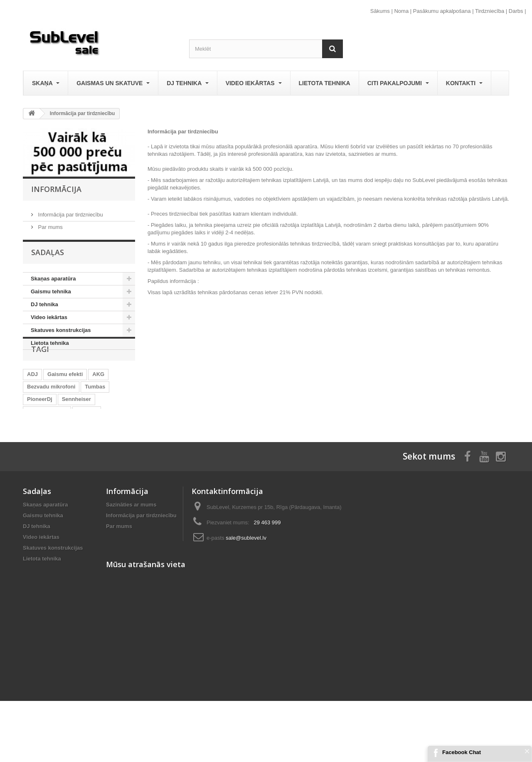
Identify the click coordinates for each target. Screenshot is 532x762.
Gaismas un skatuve (113, 83)
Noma (401, 11)
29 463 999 (267, 574)
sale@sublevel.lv (246, 589)
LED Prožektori (46, 453)
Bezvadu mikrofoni (51, 415)
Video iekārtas (254, 83)
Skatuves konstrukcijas (61, 333)
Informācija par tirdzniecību (70, 211)
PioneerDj (40, 428)
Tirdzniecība (490, 11)
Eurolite (86, 440)
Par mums (50, 224)
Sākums (380, 11)
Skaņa (46, 83)
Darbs (516, 11)
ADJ (32, 403)
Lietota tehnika (325, 83)
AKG (98, 403)
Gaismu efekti (65, 403)
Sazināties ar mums (131, 556)
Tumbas (95, 415)
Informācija (56, 189)
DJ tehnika (187, 83)
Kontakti (464, 83)
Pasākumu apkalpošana (442, 11)
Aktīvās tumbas (47, 440)
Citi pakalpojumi (398, 83)
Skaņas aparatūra (53, 281)
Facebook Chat (462, 752)
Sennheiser (76, 428)
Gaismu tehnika (51, 294)
